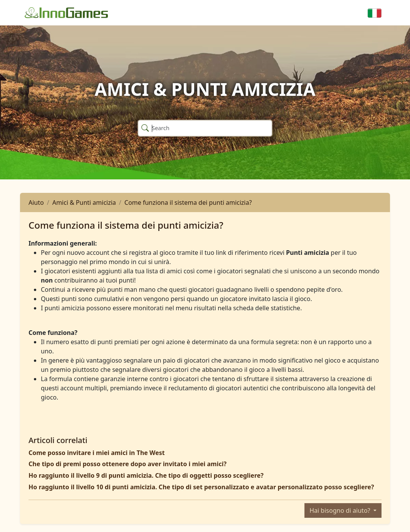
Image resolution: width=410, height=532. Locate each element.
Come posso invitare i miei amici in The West (97, 453)
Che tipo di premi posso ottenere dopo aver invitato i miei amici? (128, 464)
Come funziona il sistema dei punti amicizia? (188, 202)
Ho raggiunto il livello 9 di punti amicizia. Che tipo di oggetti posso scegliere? (146, 475)
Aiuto (36, 202)
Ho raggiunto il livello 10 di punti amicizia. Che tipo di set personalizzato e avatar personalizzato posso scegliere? (201, 487)
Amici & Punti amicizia (84, 202)
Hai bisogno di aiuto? (341, 510)
